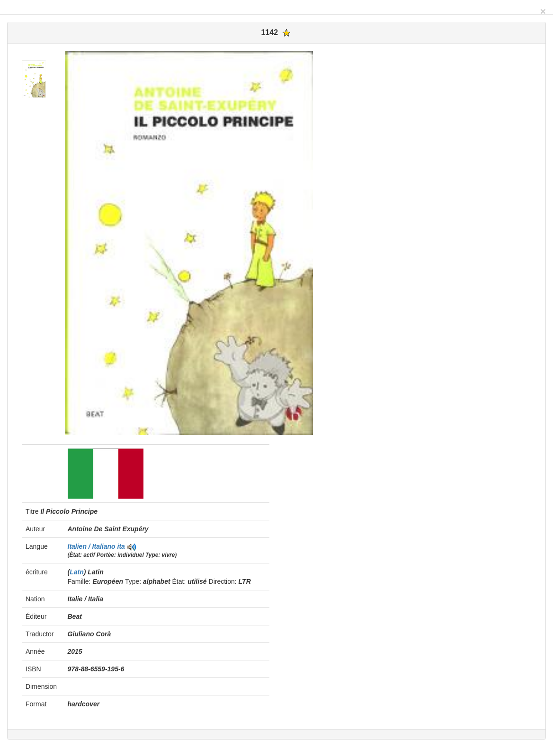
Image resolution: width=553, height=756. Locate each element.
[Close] (543, 11)
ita (121, 546)
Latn (77, 572)
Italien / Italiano (93, 546)
